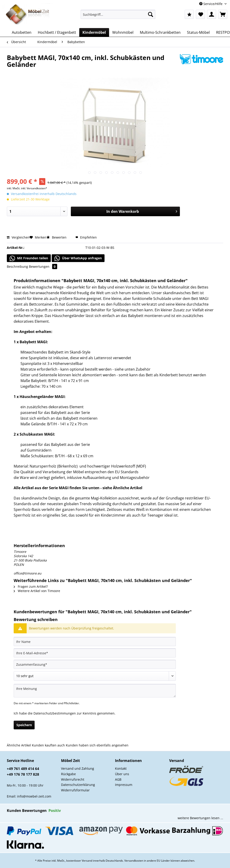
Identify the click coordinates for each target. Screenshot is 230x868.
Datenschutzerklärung (78, 785)
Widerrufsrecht (73, 779)
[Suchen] (151, 14)
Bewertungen (43, 266)
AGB (118, 779)
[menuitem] (118, 17)
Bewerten (57, 237)
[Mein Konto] (212, 14)
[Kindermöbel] (94, 32)
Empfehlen (86, 237)
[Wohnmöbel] (123, 32)
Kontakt (121, 768)
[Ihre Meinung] (95, 691)
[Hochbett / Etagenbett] (57, 32)
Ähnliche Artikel (19, 745)
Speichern (24, 725)
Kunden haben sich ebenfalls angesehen (97, 745)
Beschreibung (17, 266)
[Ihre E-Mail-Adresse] (95, 653)
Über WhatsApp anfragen (78, 258)
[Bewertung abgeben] (95, 676)
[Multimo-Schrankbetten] (160, 32)
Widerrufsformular (75, 790)
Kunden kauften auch (48, 745)
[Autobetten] (22, 32)
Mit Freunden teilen (29, 258)
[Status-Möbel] (198, 32)
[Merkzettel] (200, 14)
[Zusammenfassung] (95, 664)
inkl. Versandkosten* (34, 188)
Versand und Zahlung (78, 768)
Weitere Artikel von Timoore (37, 591)
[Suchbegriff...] (118, 14)
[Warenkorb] (223, 14)
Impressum (124, 785)
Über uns (122, 774)
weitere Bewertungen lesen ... (200, 818)
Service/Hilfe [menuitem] (211, 4)
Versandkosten (134, 861)
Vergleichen (18, 237)
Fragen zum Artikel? (31, 586)
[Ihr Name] (95, 642)
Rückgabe (68, 774)
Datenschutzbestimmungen (55, 713)
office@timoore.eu (28, 573)
